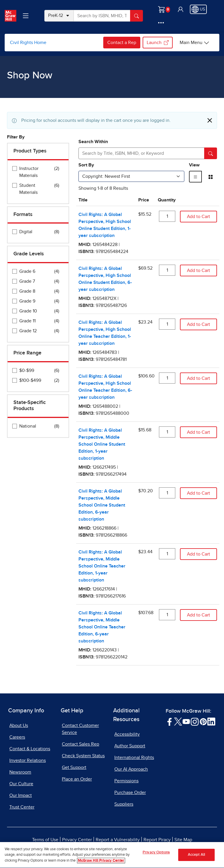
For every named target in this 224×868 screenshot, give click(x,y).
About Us (19, 725)
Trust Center (22, 807)
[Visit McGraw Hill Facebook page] (170, 721)
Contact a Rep (122, 43)
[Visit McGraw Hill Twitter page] (178, 721)
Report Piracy (157, 840)
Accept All (196, 860)
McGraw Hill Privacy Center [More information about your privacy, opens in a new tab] (101, 866)
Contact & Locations (30, 749)
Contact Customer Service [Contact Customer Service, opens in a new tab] (80, 729)
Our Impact (21, 795)
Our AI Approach (131, 769)
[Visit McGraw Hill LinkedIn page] (211, 721)
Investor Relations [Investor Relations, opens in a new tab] (28, 760)
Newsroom (20, 772)
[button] (181, 9)
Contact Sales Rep (80, 744)
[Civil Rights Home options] (195, 43)
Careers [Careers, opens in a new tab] (17, 737)
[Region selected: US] (198, 9)
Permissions (126, 781)
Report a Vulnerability (118, 840)
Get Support (74, 767)
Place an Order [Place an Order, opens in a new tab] (77, 779)
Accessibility (127, 734)
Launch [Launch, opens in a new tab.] (158, 43)
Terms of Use (45, 840)
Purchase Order (130, 793)
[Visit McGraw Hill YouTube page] (186, 721)
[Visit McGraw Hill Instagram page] (195, 721)
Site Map (183, 840)
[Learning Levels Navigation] (26, 16)
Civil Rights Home (28, 43)
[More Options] (161, 23)
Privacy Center (77, 840)
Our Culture (21, 784)
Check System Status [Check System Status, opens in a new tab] (83, 756)
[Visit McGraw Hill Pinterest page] (203, 721)
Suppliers (124, 804)
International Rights (134, 758)
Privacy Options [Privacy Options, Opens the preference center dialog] (156, 858)
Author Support (130, 746)
